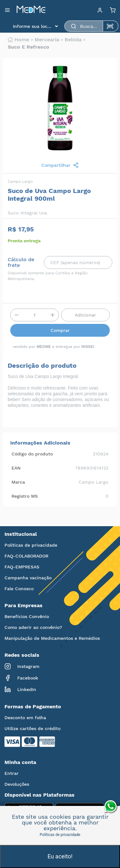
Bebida (73, 40)
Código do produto (32, 454)
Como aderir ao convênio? (33, 627)
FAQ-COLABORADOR (26, 556)
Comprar (60, 330)
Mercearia (47, 40)
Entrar (12, 773)
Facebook (21, 678)
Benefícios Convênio (27, 616)
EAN (16, 468)
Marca (18, 482)
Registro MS (25, 496)
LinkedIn (20, 689)
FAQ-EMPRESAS (22, 567)
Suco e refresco (28, 47)
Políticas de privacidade (31, 545)
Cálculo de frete (21, 262)
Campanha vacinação (28, 578)
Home (18, 40)
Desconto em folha (25, 718)
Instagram (22, 666)
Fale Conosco (19, 589)
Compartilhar (60, 165)
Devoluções (17, 784)
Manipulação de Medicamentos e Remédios (52, 638)
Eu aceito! (60, 856)
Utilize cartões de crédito (32, 728)
